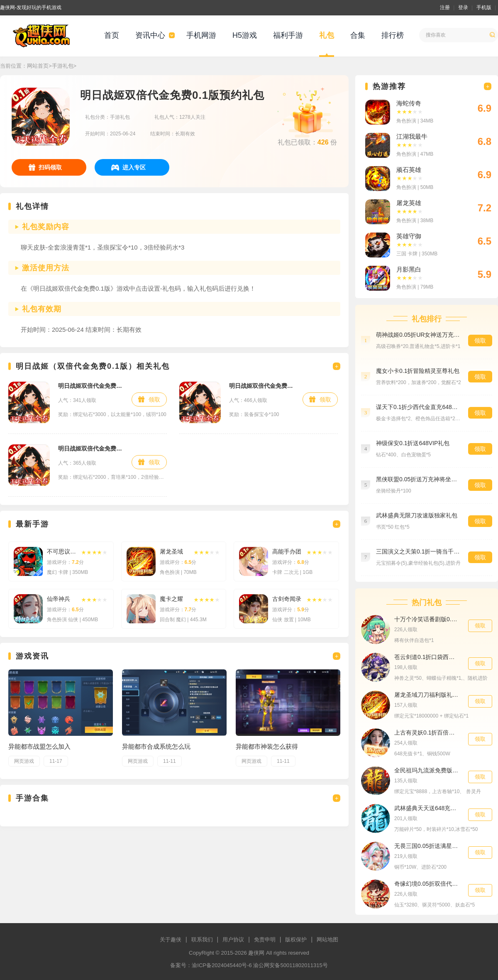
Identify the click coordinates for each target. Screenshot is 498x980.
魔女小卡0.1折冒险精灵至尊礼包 (418, 371)
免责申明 (265, 940)
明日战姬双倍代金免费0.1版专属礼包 (91, 386)
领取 (154, 399)
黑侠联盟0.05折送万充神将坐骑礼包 (418, 479)
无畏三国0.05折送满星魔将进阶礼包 (427, 846)
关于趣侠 (171, 940)
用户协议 (233, 940)
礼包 (327, 35)
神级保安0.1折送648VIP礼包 (413, 443)
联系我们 (202, 940)
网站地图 (327, 940)
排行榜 (393, 35)
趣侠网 (256, 953)
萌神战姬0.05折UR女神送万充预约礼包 (418, 335)
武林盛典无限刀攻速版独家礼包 (417, 515)
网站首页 (38, 66)
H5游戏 (245, 35)
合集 (358, 35)
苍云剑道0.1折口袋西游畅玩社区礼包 (427, 657)
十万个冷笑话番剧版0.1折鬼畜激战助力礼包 (427, 619)
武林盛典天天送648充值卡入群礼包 (427, 808)
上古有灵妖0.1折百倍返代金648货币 (427, 733)
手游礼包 (63, 66)
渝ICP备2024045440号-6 (222, 965)
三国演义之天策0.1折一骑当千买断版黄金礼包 (418, 551)
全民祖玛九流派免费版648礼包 (427, 770)
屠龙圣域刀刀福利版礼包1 (427, 695)
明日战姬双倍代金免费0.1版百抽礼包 (262, 386)
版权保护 (296, 940)
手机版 (484, 7)
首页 (112, 35)
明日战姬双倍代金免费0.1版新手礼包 (91, 448)
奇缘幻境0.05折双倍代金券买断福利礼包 (427, 884)
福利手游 (288, 35)
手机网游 (201, 35)
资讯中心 (150, 35)
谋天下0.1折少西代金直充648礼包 (418, 407)
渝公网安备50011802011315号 (290, 965)
